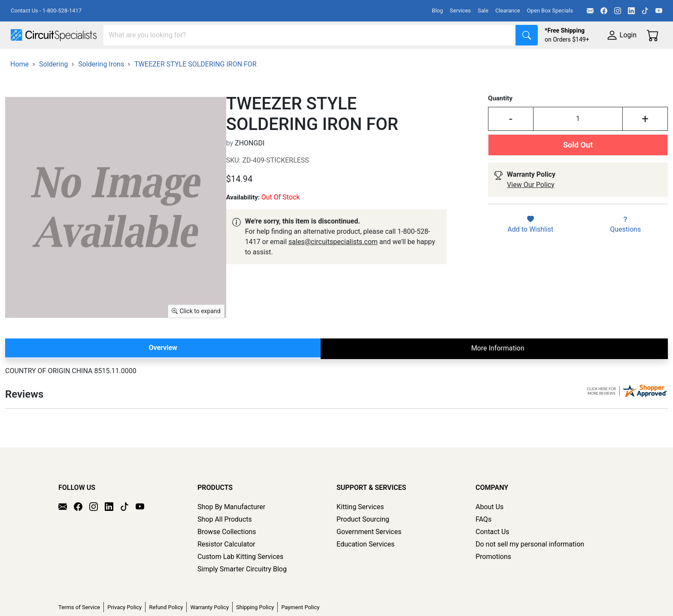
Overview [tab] (163, 372)
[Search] (310, 35)
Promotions (493, 581)
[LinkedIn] (631, 11)
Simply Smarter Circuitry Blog (242, 593)
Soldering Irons (101, 88)
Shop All (24, 61)
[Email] (590, 11)
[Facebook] (604, 11)
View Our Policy (531, 209)
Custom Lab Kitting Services (240, 581)
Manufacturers (75, 61)
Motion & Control (383, 61)
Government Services (369, 556)
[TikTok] (645, 11)
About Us (490, 531)
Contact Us (493, 556)
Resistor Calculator (226, 568)
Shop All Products (225, 543)
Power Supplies (201, 61)
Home (20, 88)
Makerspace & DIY (268, 61)
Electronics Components (463, 61)
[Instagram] (618, 11)
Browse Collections (227, 556)
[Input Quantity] (578, 143)
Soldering (327, 61)
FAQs (484, 543)
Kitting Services (360, 531)
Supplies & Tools (541, 61)
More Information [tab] (498, 372)
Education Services (365, 568)
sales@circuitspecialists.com (333, 266)
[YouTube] (659, 11)
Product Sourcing (363, 543)
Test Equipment (137, 61)
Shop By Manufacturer (231, 531)
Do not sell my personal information (530, 568)
